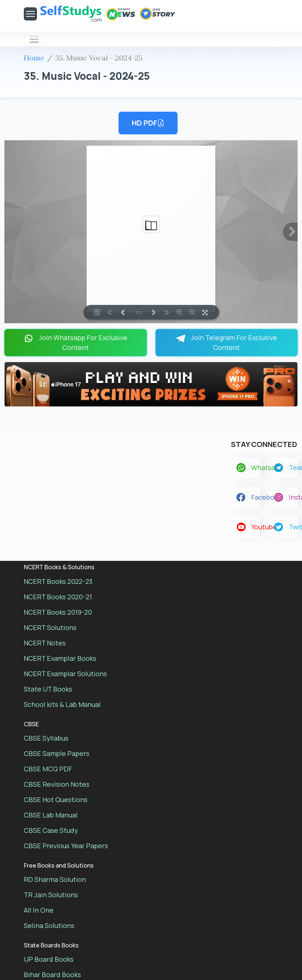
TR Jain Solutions (51, 895)
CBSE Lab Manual (51, 815)
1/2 (138, 313)
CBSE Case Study (51, 830)
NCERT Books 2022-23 (58, 581)
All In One (39, 910)
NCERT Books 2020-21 (58, 597)
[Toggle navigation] (34, 39)
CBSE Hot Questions (56, 800)
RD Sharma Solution (55, 879)
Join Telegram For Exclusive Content (226, 342)
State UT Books (48, 689)
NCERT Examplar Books (60, 658)
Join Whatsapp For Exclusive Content (76, 342)
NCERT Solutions (50, 627)
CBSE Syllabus (46, 738)
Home (34, 58)
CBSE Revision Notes (57, 784)
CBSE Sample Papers (57, 753)
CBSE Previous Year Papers (66, 846)
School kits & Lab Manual (62, 704)
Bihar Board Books (52, 975)
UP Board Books (49, 959)
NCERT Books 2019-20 (58, 612)
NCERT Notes (45, 643)
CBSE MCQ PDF (48, 769)
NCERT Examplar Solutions (65, 674)
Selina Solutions (49, 925)
